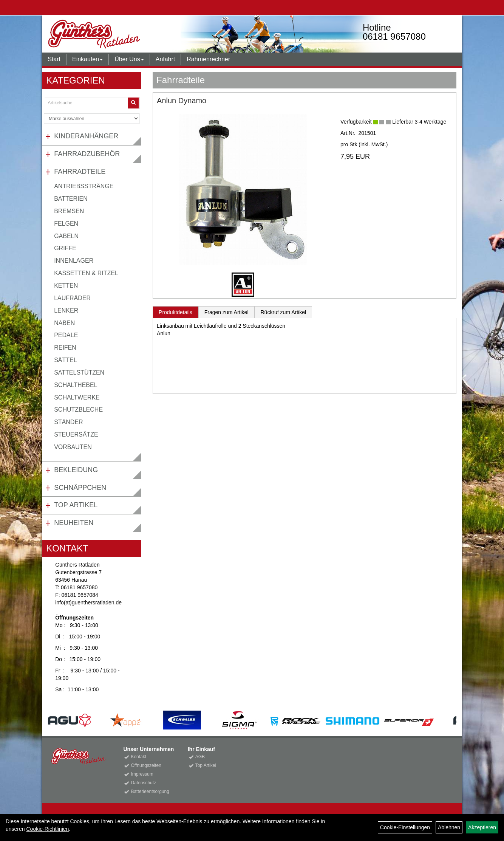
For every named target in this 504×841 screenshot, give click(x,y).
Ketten (66, 286)
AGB (200, 757)
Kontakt (138, 757)
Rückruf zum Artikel (284, 312)
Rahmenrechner (208, 59)
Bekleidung (76, 470)
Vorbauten (73, 447)
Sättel (65, 360)
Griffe (65, 248)
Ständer (68, 422)
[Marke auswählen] (92, 118)
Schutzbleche (78, 410)
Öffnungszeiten (146, 765)
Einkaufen (87, 59)
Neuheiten (74, 523)
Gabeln (66, 236)
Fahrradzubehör (87, 154)
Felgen (66, 224)
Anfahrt (165, 59)
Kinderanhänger (86, 136)
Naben (64, 323)
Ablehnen (449, 827)
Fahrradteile (80, 172)
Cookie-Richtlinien (47, 829)
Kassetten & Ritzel (86, 273)
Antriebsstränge (84, 186)
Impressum (142, 774)
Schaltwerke (77, 397)
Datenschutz (143, 783)
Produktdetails (175, 312)
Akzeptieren (482, 827)
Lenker (66, 311)
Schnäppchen (80, 488)
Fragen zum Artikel (226, 312)
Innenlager (74, 261)
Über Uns (129, 59)
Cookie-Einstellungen (405, 827)
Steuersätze (76, 434)
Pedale (66, 335)
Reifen (65, 348)
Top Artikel (76, 505)
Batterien (71, 199)
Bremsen (69, 211)
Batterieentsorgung (150, 791)
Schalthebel (76, 385)
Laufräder (72, 298)
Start (54, 59)
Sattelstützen (79, 372)
